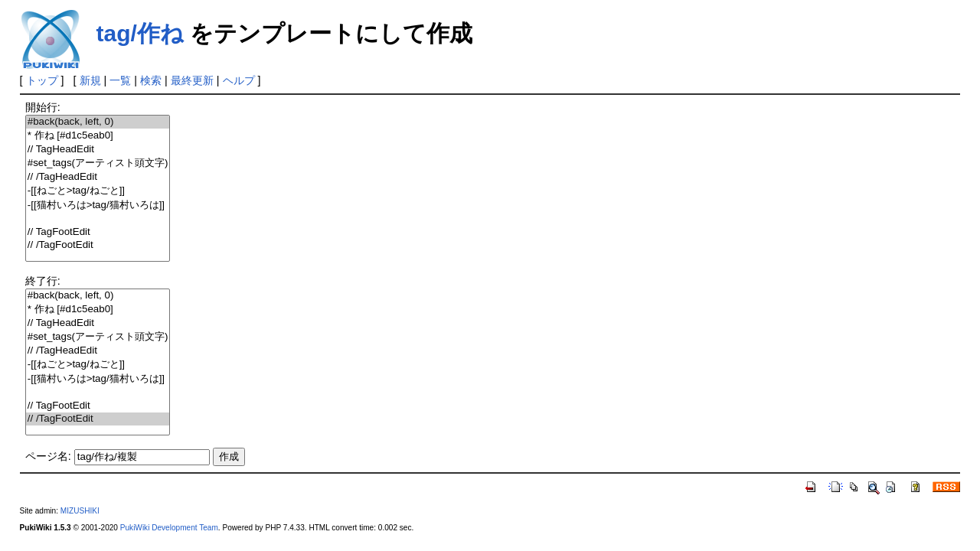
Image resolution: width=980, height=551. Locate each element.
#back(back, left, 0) (98, 122)
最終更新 (192, 80)
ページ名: (48, 456)
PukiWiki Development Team (169, 528)
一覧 (120, 80)
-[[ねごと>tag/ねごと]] (98, 191)
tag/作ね (140, 33)
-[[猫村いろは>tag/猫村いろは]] (98, 205)
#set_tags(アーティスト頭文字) (98, 163)
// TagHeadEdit (98, 150)
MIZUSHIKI (80, 511)
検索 (151, 80)
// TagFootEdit (98, 232)
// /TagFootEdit (98, 245)
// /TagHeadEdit (98, 177)
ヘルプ (239, 80)
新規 (90, 80)
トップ (42, 80)
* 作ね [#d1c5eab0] (98, 136)
